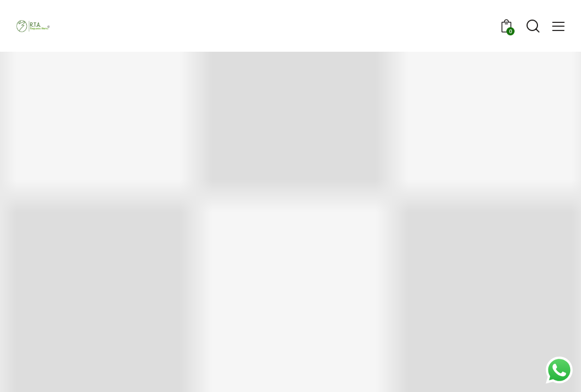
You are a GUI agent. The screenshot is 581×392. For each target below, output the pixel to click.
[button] (558, 26)
